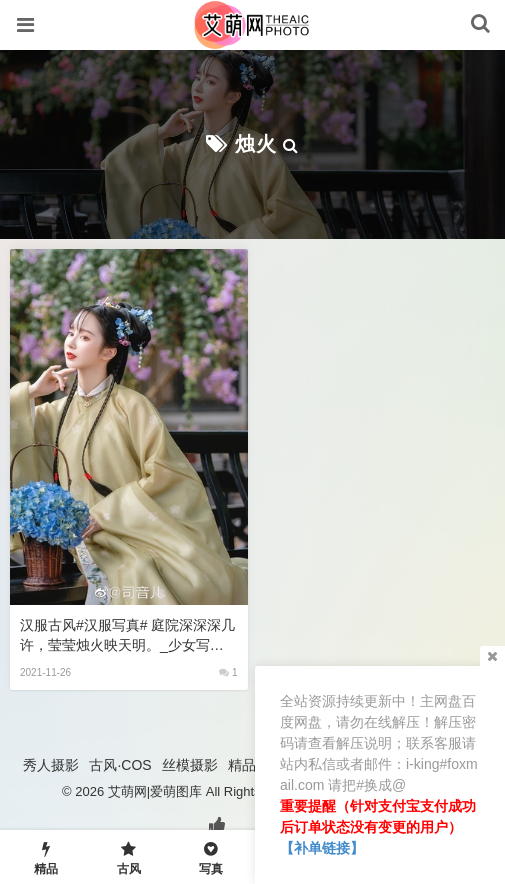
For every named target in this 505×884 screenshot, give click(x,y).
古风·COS (120, 765)
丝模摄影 (190, 765)
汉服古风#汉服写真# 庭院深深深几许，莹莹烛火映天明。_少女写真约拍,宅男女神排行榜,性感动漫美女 (127, 636)
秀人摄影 (51, 765)
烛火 (256, 144)
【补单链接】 (322, 848)
